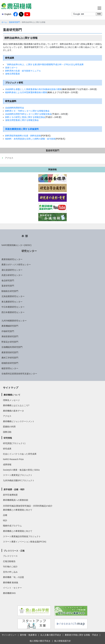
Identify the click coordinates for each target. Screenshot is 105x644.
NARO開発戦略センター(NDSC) (16, 245)
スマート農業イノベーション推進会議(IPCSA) (25, 542)
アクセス (7, 416)
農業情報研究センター (12, 259)
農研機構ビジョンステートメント (19, 421)
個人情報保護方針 (63, 641)
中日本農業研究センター (13, 307)
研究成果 (7, 449)
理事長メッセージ (11, 400)
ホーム (4, 22)
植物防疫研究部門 (10, 363)
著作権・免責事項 (28, 635)
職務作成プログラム (12, 526)
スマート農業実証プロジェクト (18, 475)
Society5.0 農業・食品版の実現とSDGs (21, 470)
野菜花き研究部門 (10, 342)
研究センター (29, 251)
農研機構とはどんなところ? (16, 405)
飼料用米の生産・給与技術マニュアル (23, 71)
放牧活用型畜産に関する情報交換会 (22, 120)
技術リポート (12, 68)
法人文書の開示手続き (51, 635)
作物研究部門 (8, 331)
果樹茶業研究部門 (10, 336)
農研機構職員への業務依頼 (16, 500)
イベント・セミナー (12, 588)
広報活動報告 (9, 561)
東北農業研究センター (12, 302)
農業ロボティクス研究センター (16, 265)
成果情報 (7, 464)
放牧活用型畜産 (13, 74)
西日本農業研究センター (13, 312)
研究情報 (8, 438)
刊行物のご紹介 (10, 567)
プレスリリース (10, 556)
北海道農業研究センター (13, 296)
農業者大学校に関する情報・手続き (82, 635)
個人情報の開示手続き (40, 641)
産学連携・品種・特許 (14, 489)
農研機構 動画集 (11, 583)
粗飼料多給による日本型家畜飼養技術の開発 (26, 92)
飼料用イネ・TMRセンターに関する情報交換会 (27, 111)
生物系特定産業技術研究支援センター (19, 374)
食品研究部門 (8, 281)
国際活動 (7, 432)
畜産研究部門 (15, 22)
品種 (5, 515)
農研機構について (12, 395)
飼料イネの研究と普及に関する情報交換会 (25, 117)
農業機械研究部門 (10, 326)
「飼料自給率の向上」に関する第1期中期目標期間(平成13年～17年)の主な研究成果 (44, 64)
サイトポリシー (9, 635)
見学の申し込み (10, 572)
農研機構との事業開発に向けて (18, 510)
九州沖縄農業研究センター (14, 321)
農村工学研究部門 (10, 358)
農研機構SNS (9, 593)
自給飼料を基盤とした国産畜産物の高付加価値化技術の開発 (34, 89)
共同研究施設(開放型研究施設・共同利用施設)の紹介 (28, 506)
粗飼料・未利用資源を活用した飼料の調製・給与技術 (30, 139)
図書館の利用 (9, 427)
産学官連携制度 (10, 495)
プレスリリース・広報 (14, 551)
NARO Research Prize (13, 459)
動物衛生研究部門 (10, 291)
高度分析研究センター (12, 275)
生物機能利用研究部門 (12, 347)
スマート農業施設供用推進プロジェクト (22, 536)
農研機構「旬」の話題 (13, 577)
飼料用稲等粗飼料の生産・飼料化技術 (23, 136)
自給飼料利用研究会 (15, 108)
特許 (5, 520)
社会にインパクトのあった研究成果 (20, 454)
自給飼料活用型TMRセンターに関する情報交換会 (28, 114)
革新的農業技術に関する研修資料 (22, 129)
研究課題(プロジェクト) (14, 443)
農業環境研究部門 (10, 352)
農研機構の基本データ (13, 411)
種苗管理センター (10, 368)
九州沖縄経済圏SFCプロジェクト (19, 480)
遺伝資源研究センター (12, 270)
